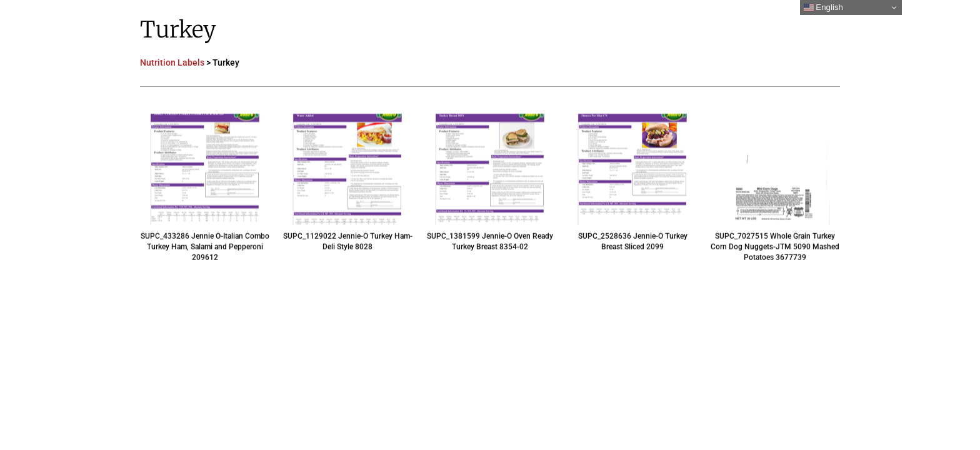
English (823, 7)
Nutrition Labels (172, 62)
